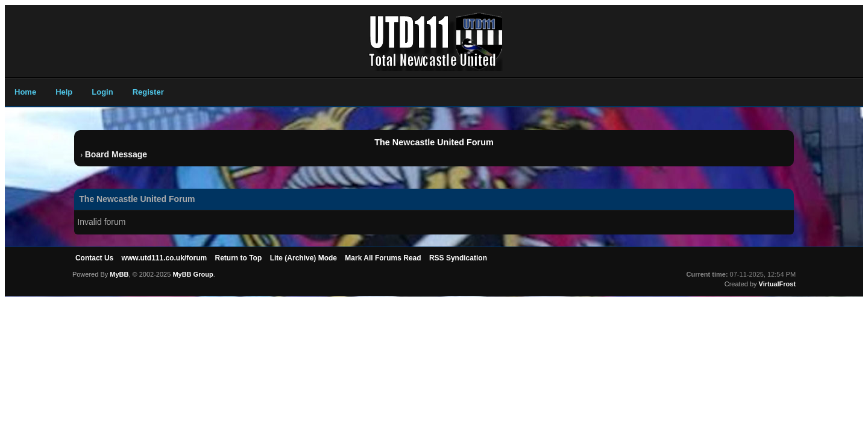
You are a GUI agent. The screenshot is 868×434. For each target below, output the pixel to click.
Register (148, 92)
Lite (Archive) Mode (303, 258)
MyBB (119, 274)
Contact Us (94, 258)
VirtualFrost (778, 284)
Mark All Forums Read (383, 258)
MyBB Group (193, 274)
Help (64, 92)
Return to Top (239, 258)
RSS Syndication (458, 258)
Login (102, 92)
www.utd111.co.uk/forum (165, 258)
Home (25, 92)
